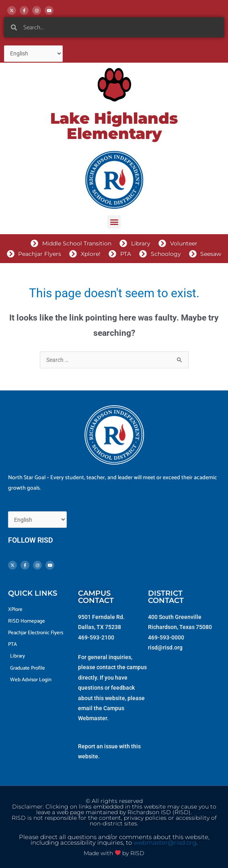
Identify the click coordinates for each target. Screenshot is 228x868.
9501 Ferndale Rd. (101, 617)
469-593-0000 (166, 637)
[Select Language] (33, 54)
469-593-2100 (96, 637)
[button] (114, 222)
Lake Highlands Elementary (114, 126)
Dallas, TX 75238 (100, 627)
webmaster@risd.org (165, 843)
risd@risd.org (165, 647)
